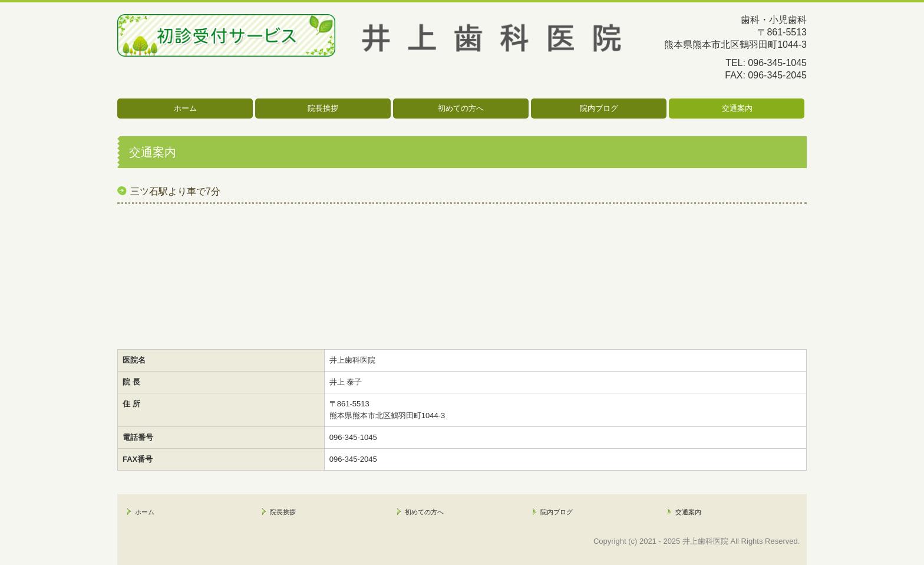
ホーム (185, 108)
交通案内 (737, 108)
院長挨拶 (323, 108)
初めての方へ (461, 108)
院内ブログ (599, 108)
